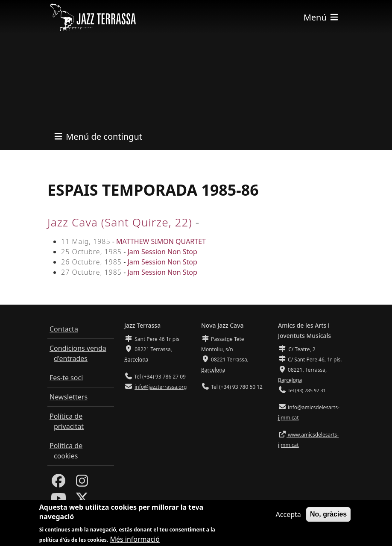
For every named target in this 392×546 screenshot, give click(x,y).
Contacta (64, 329)
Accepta (288, 518)
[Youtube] (59, 501)
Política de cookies (66, 451)
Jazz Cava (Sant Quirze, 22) (120, 222)
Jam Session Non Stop (162, 252)
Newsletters (69, 397)
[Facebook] (59, 483)
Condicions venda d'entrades (78, 353)
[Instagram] (82, 483)
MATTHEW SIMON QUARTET (161, 241)
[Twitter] (82, 501)
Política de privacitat (67, 421)
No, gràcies (328, 518)
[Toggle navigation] (322, 17)
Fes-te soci (66, 378)
